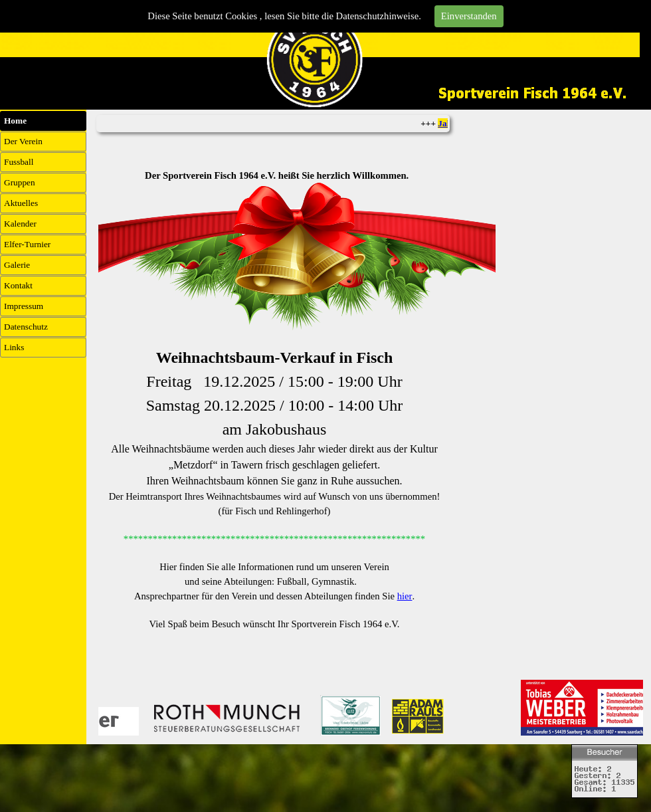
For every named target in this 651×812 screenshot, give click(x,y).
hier (405, 596)
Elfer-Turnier (27, 244)
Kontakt (18, 285)
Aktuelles (21, 203)
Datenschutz (26, 327)
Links (14, 347)
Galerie (17, 265)
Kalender (20, 224)
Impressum (24, 306)
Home (15, 121)
